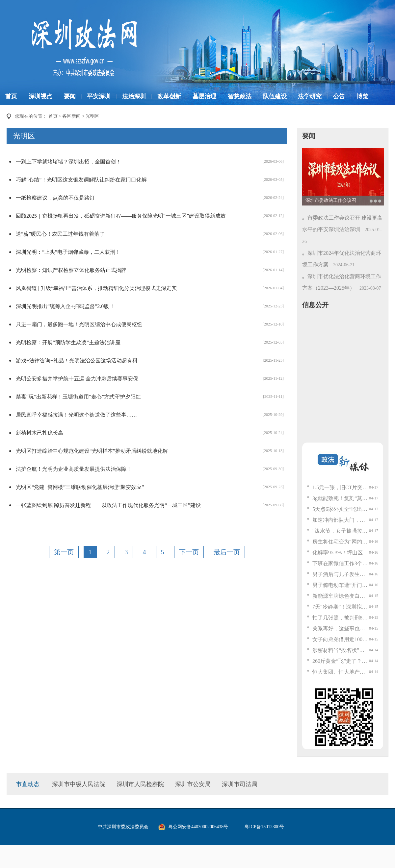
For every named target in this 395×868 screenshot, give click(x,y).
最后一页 (227, 552)
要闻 (70, 96)
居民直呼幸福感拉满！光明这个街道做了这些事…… (76, 415)
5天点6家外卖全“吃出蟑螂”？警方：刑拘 (341, 509)
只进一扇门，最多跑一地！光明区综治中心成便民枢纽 (79, 324)
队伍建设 (275, 96)
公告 (339, 96)
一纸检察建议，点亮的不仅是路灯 (55, 198)
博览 (362, 96)
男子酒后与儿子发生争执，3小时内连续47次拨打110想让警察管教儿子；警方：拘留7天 (341, 574)
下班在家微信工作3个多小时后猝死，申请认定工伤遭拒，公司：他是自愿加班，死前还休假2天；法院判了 (341, 563)
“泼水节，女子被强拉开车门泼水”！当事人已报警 (341, 531)
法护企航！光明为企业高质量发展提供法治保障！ (74, 469)
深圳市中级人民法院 (79, 784)
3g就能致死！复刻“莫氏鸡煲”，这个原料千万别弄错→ (341, 498)
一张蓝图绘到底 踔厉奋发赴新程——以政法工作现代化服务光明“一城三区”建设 (108, 505)
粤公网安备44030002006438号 (198, 827)
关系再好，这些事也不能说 (341, 628)
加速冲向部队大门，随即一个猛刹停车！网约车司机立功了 (341, 520)
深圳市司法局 (240, 784)
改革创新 (169, 96)
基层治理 (204, 96)
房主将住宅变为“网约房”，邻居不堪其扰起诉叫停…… (341, 542)
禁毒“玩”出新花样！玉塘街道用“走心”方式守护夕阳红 (78, 397)
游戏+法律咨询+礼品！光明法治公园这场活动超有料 (77, 361)
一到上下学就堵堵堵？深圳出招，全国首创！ (68, 162)
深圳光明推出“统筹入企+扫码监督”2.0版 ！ (66, 306)
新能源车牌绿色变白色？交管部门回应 (341, 596)
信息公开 (315, 305)
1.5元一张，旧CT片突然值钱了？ (341, 487)
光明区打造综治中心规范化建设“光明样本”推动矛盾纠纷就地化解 (92, 451)
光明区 (92, 116)
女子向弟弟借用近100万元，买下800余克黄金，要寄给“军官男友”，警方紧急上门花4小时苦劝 (341, 639)
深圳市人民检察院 (140, 784)
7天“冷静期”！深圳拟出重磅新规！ (341, 607)
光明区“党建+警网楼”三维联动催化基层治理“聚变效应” (80, 487)
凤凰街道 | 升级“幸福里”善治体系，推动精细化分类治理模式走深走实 (96, 288)
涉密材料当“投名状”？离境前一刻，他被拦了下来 (341, 650)
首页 (11, 96)
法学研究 (310, 96)
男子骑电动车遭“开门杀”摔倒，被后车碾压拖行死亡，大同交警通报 (341, 585)
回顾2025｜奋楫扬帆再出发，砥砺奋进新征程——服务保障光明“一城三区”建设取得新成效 (121, 216)
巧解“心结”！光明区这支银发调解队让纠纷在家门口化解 (81, 180)
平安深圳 (99, 96)
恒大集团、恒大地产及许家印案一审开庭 (341, 672)
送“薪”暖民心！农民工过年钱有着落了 (60, 234)
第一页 (64, 552)
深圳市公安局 (193, 784)
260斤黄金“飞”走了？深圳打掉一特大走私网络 (341, 661)
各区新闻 (71, 116)
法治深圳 (134, 96)
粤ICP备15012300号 (264, 827)
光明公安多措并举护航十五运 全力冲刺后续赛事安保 (77, 379)
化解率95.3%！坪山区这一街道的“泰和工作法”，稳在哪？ (341, 553)
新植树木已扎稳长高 (39, 433)
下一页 (189, 552)
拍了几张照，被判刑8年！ (341, 618)
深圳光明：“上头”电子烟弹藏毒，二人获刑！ (68, 252)
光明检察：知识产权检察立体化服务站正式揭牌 (71, 270)
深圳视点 (40, 96)
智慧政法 (240, 96)
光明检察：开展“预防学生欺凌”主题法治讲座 (68, 342)
